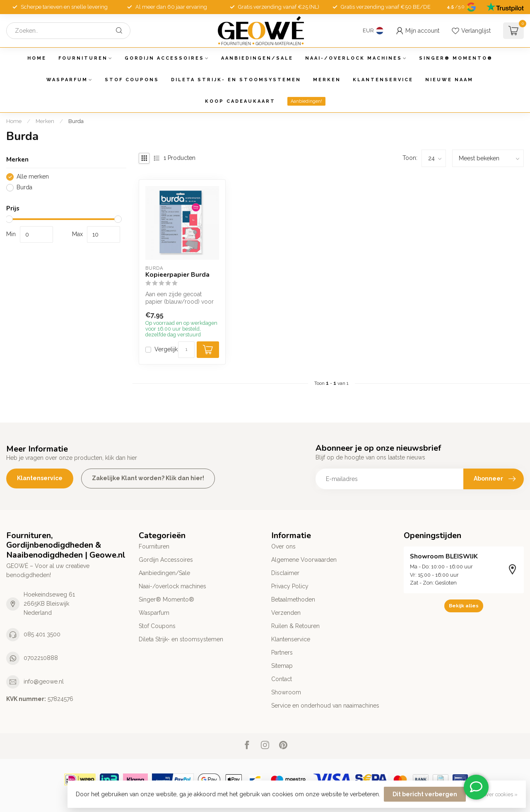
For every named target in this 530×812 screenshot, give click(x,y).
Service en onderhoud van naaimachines (325, 706)
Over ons (283, 546)
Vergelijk (166, 349)
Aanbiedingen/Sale (257, 58)
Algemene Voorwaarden (304, 560)
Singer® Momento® (456, 58)
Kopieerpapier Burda (177, 275)
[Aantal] (186, 350)
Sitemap (282, 666)
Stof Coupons (132, 80)
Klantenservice (383, 80)
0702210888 (41, 658)
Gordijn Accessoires (164, 58)
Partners (282, 652)
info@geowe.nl (44, 681)
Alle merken (33, 177)
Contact (282, 679)
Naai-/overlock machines (354, 58)
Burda (76, 121)
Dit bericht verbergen (425, 794)
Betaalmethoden (293, 599)
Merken (327, 80)
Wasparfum (67, 80)
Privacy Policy (290, 586)
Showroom (286, 692)
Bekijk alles (464, 606)
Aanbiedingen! (306, 101)
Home (37, 58)
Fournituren (83, 58)
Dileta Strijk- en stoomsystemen (236, 80)
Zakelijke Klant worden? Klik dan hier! (148, 478)
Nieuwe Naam (449, 80)
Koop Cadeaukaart (240, 101)
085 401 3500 (42, 634)
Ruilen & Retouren (295, 626)
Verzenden (286, 613)
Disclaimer (285, 573)
